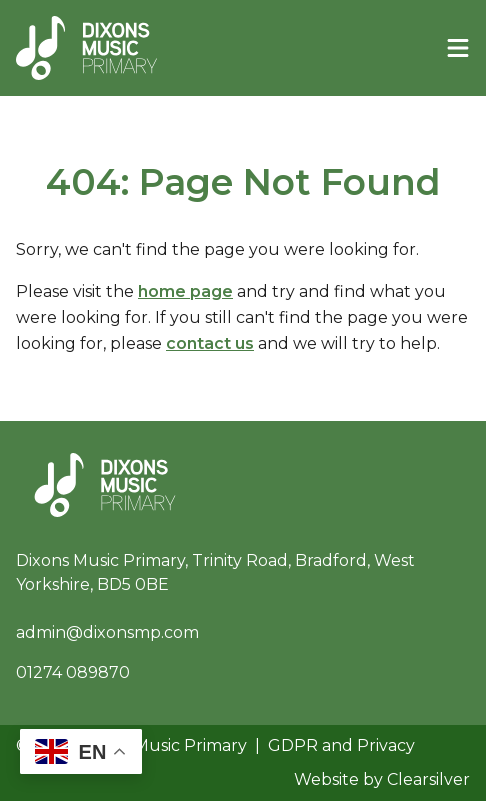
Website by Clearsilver (382, 779)
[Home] (86, 48)
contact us (210, 343)
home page (185, 291)
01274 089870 (73, 672)
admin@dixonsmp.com (107, 632)
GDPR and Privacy (341, 745)
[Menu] (458, 48)
